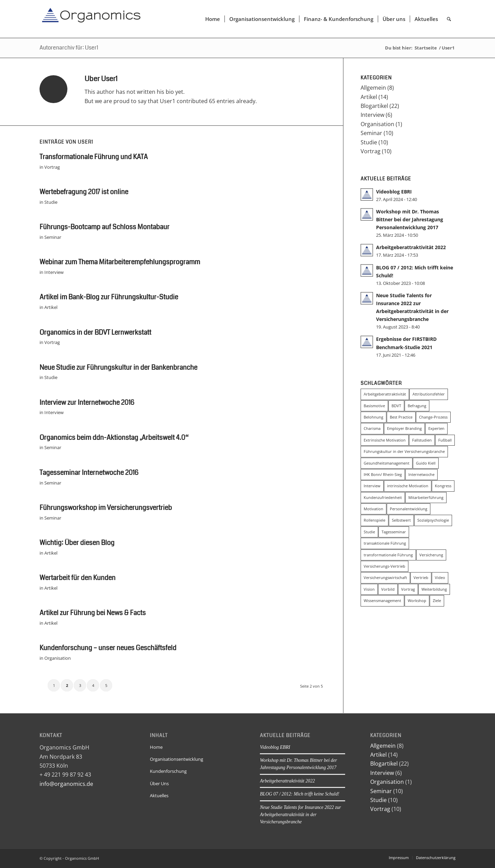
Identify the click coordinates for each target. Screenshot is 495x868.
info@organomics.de (66, 784)
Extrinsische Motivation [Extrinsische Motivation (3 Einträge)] (385, 440)
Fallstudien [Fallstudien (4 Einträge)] (422, 440)
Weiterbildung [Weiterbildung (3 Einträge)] (434, 589)
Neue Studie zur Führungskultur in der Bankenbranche (118, 368)
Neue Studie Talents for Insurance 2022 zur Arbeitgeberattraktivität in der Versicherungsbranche (300, 815)
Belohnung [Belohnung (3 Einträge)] (373, 417)
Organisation (58, 658)
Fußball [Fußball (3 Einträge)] (445, 440)
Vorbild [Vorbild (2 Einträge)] (388, 589)
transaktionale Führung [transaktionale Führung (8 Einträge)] (385, 543)
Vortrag (52, 167)
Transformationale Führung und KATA (94, 157)
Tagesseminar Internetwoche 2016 (89, 473)
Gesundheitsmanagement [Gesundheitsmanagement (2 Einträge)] (387, 463)
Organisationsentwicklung (177, 759)
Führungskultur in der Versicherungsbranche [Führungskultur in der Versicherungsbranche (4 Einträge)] (404, 451)
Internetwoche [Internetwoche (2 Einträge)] (421, 474)
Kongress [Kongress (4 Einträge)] (443, 486)
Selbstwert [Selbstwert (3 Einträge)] (401, 520)
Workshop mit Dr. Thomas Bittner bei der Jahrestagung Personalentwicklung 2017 (410, 219)
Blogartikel (374, 106)
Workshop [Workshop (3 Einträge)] (417, 600)
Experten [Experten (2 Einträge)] (436, 428)
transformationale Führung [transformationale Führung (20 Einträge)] (388, 555)
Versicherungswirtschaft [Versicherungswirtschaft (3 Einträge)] (385, 577)
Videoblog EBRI (394, 192)
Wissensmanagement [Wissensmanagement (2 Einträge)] (382, 600)
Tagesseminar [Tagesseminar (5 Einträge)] (394, 532)
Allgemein (373, 88)
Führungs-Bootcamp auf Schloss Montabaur (104, 227)
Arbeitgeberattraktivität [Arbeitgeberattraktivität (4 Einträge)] (385, 394)
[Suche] (449, 19)
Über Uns (159, 783)
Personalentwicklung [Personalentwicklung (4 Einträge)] (409, 509)
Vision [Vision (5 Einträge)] (369, 589)
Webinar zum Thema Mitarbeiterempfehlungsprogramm (120, 262)
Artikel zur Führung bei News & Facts (93, 613)
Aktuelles (159, 795)
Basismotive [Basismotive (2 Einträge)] (374, 406)
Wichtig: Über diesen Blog (77, 543)
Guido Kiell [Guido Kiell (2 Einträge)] (426, 463)
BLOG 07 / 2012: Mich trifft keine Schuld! (300, 794)
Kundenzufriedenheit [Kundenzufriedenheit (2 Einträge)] (383, 497)
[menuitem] (213, 19)
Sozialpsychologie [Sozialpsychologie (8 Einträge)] (433, 520)
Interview (54, 272)
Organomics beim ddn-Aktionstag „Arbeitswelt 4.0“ (114, 438)
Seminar (53, 237)
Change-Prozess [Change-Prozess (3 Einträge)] (433, 417)
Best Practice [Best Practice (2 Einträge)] (401, 417)
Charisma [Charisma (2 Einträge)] (372, 428)
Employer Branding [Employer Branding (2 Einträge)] (404, 428)
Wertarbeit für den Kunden (78, 578)
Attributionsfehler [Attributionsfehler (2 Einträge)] (429, 394)
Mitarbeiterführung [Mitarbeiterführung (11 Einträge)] (426, 497)
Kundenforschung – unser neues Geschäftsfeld (108, 648)
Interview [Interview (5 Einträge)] (372, 486)
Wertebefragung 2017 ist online (84, 192)
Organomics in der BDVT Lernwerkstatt (95, 332)
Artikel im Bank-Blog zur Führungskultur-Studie (109, 297)
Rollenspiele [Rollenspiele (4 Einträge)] (375, 520)
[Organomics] (91, 19)
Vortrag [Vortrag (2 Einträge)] (408, 589)
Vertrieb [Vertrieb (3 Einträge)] (421, 577)
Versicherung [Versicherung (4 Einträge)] (431, 555)
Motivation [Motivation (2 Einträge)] (373, 509)
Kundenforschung (168, 771)
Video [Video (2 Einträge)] (440, 577)
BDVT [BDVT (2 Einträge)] (396, 406)
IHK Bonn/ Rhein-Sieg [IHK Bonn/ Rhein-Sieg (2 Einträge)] (383, 474)
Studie (51, 202)
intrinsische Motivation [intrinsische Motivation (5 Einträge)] (408, 486)
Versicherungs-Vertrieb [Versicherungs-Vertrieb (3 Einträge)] (384, 566)
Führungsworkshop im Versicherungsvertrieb (106, 508)
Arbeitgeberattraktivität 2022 (411, 247)
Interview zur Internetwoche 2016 (87, 403)
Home (156, 747)
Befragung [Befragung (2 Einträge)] (417, 406)
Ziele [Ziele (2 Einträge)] (437, 600)
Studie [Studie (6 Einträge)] (369, 532)
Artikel (51, 307)
